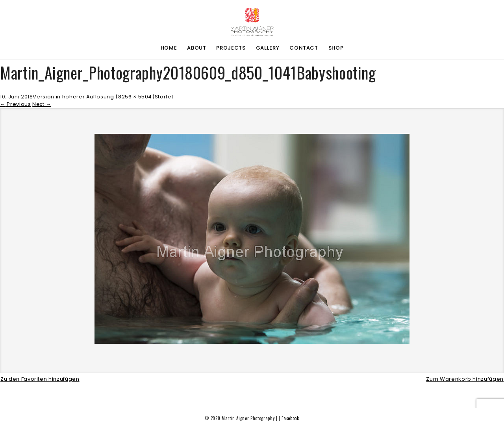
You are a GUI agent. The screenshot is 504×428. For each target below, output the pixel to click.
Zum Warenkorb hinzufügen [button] (465, 379)
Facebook (290, 418)
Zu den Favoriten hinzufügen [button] (40, 379)
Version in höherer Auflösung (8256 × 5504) (94, 97)
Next (42, 104)
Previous (16, 104)
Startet (164, 97)
